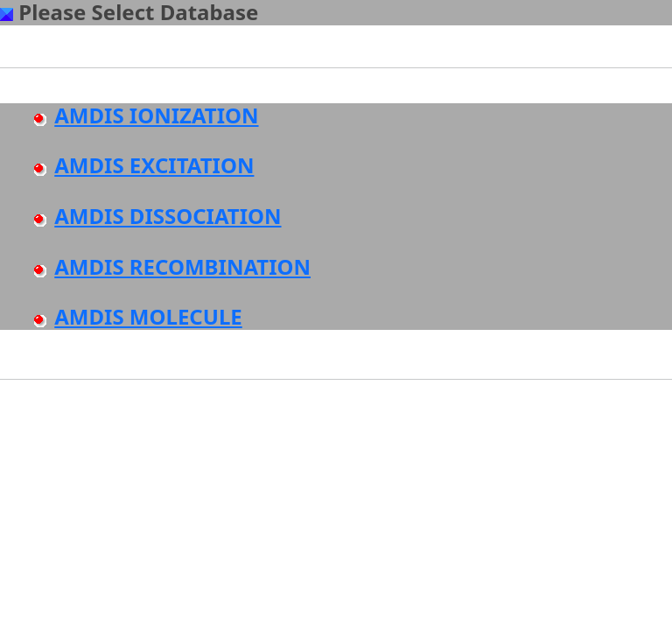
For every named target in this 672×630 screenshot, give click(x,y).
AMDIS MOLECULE (148, 316)
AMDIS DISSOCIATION (168, 216)
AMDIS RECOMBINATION (182, 266)
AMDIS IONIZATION (156, 115)
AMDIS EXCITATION (154, 165)
